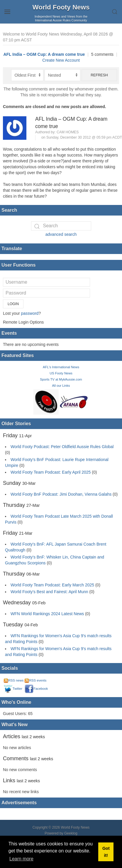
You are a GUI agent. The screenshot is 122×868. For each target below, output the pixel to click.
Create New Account (61, 60)
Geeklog (71, 833)
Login (13, 304)
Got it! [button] (106, 852)
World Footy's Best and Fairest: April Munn (49, 592)
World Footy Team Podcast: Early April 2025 (51, 472)
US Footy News (61, 373)
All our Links (61, 386)
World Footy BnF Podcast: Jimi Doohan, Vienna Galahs (61, 494)
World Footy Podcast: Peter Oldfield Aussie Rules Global (62, 447)
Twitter (13, 689)
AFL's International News (61, 367)
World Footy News (61, 7)
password (30, 313)
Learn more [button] (21, 859)
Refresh (99, 75)
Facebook (36, 689)
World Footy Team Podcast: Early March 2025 (52, 585)
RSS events (35, 680)
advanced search (61, 234)
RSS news (14, 680)
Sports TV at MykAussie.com (61, 379)
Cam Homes (68, 132)
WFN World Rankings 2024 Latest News (47, 614)
